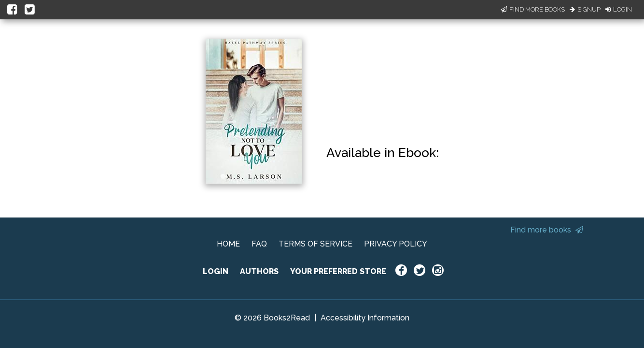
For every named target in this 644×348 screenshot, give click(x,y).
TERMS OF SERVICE (315, 244)
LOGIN (216, 271)
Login (619, 9)
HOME (228, 244)
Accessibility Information (365, 318)
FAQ (259, 244)
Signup (585, 9)
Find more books (547, 230)
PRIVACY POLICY (396, 244)
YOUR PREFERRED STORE (338, 271)
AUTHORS (259, 271)
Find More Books (533, 9)
